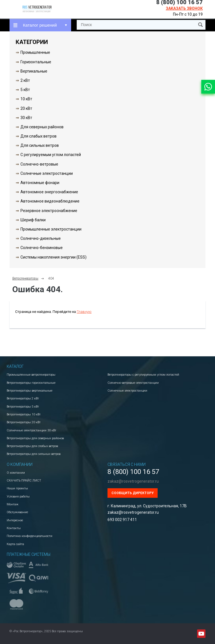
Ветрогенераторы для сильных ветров (34, 454)
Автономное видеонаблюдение (50, 201)
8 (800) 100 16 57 (133, 472)
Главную (84, 312)
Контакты (14, 528)
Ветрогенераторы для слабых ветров (32, 446)
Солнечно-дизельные (41, 238)
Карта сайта (15, 544)
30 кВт (26, 118)
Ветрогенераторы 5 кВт (23, 407)
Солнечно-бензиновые (42, 248)
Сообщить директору (133, 493)
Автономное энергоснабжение (49, 192)
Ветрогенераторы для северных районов (35, 438)
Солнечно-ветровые (39, 164)
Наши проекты (17, 488)
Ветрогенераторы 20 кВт (24, 422)
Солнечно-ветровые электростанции (133, 383)
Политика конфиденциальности (30, 536)
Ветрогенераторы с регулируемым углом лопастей (143, 375)
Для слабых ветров (38, 136)
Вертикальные (34, 71)
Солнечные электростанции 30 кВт (31, 430)
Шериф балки (33, 220)
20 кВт (26, 108)
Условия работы (18, 497)
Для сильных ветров (40, 145)
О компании (16, 473)
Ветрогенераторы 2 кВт (23, 398)
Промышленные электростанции (51, 229)
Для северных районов (42, 127)
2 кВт (25, 80)
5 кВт (25, 90)
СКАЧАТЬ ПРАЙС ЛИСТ (24, 481)
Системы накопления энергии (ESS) (53, 257)
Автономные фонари (40, 183)
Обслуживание (17, 512)
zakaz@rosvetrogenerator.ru (133, 481)
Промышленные (35, 52)
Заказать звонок (184, 8)
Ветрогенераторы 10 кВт (24, 414)
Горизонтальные (36, 62)
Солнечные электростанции (47, 173)
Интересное (15, 520)
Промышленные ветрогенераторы (31, 375)
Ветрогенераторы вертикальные (30, 391)
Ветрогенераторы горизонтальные (31, 383)
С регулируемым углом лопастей (51, 155)
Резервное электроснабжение (49, 211)
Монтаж (13, 504)
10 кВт (26, 99)
